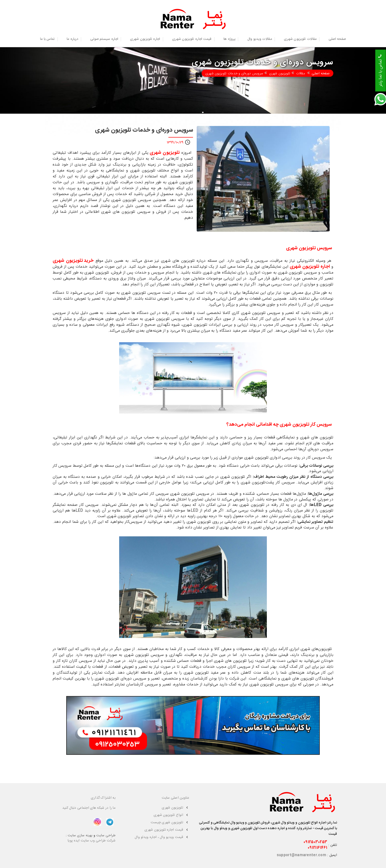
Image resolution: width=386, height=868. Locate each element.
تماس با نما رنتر (380, 71)
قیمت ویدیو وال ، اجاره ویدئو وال (159, 837)
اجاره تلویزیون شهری (145, 39)
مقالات (301, 74)
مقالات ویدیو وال (260, 39)
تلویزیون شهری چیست (167, 822)
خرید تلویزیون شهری (73, 261)
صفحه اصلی (337, 39)
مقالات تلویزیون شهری (300, 39)
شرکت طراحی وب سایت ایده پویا (92, 841)
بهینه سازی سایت (80, 836)
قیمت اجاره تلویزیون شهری (192, 39)
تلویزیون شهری (280, 74)
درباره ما (73, 39)
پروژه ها (229, 39)
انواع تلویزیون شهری (168, 815)
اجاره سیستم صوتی (104, 39)
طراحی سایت (106, 836)
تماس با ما (48, 39)
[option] (263, 179)
